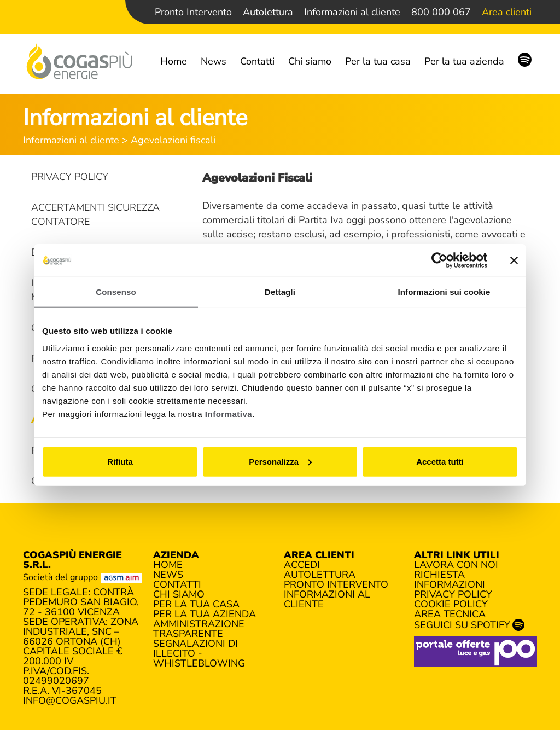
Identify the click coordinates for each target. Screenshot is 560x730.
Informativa (229, 413)
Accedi (302, 565)
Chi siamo (310, 61)
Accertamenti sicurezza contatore (95, 215)
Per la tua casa (378, 61)
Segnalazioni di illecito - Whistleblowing (199, 653)
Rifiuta (120, 461)
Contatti (257, 61)
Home (174, 61)
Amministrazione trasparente (199, 629)
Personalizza (280, 461)
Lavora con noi (456, 565)
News (214, 61)
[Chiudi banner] (514, 260)
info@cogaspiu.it (70, 700)
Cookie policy (451, 604)
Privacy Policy (70, 177)
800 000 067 (441, 12)
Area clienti (507, 12)
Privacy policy (453, 594)
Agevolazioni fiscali (173, 140)
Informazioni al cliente (352, 12)
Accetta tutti (440, 461)
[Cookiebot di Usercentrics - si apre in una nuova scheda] (439, 260)
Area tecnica (450, 614)
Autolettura (268, 12)
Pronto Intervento (193, 12)
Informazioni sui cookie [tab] (444, 292)
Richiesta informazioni (450, 580)
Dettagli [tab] (280, 292)
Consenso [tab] (116, 292)
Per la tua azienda (464, 61)
